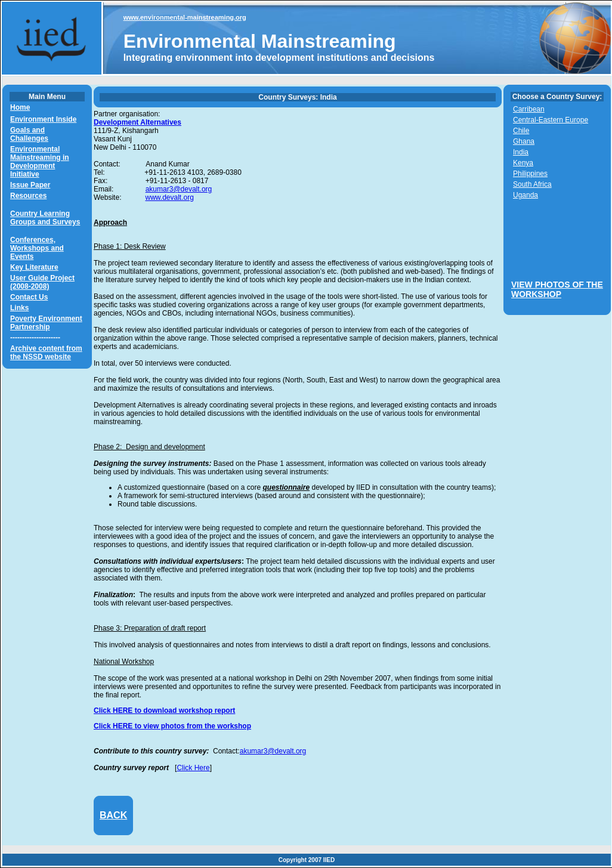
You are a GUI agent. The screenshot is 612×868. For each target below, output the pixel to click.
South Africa (532, 184)
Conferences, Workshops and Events (37, 248)
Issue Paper (30, 185)
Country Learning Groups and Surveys (45, 218)
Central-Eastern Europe (551, 120)
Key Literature (34, 267)
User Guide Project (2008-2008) (42, 282)
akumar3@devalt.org (179, 189)
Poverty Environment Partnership (46, 323)
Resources (28, 196)
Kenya (523, 163)
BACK (113, 815)
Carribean (529, 109)
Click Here (193, 768)
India (521, 152)
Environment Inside (43, 119)
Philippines (530, 174)
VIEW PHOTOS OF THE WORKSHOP (557, 289)
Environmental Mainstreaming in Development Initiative (40, 162)
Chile (521, 131)
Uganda (526, 195)
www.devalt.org (169, 197)
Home (20, 107)
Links (19, 308)
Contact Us (29, 297)
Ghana (524, 141)
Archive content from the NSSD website (46, 353)
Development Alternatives (137, 122)
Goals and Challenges (29, 134)
